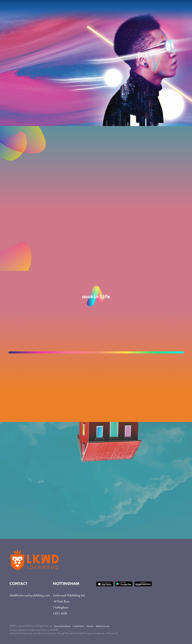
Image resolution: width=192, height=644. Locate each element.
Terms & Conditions (62, 626)
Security (90, 626)
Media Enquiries (103, 626)
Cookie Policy (78, 626)
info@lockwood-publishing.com (30, 595)
